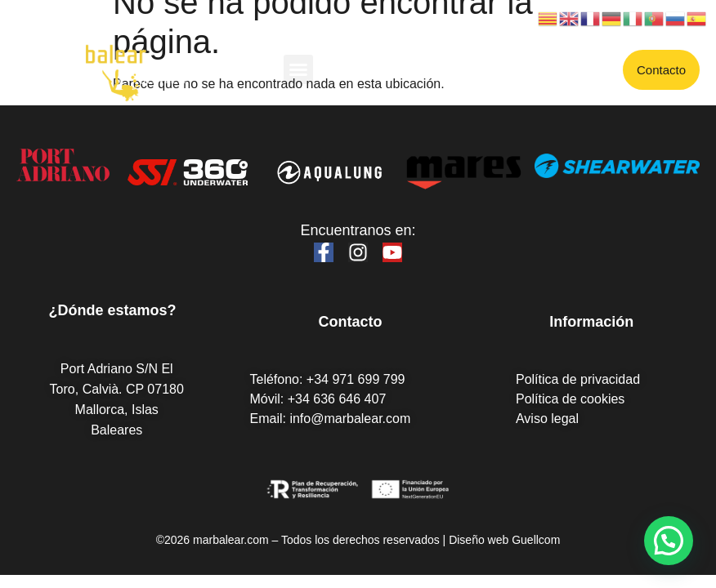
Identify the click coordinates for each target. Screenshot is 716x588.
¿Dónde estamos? (112, 310)
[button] (298, 69)
